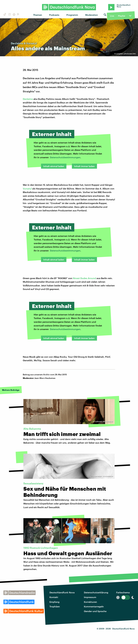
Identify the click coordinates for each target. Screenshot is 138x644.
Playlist (122, 16)
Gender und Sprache (95, 611)
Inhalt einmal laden (54, 166)
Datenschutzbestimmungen (65, 157)
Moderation (92, 15)
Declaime (28, 99)
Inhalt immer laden (84, 166)
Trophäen (55, 606)
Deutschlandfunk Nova (62, 592)
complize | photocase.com (126, 54)
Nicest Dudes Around (84, 278)
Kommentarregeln (94, 606)
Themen (38, 15)
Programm (72, 15)
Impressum (90, 597)
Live (112, 16)
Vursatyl (27, 188)
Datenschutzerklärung (96, 592)
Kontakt (54, 597)
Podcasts (54, 15)
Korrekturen (90, 602)
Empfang (54, 602)
